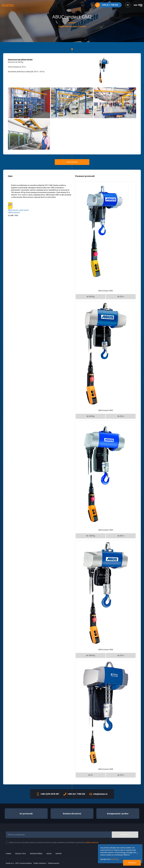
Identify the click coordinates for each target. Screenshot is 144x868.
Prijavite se (125, 835)
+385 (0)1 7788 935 (76, 794)
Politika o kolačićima (40, 863)
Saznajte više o (110, 859)
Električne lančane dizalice (72, 26)
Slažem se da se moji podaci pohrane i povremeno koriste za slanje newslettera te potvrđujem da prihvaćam (54, 842)
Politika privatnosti (54, 863)
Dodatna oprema (36, 854)
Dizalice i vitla (21, 854)
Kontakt (59, 854)
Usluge (49, 854)
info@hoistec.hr (100, 794)
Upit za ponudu (72, 162)
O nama (8, 854)
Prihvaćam (132, 863)
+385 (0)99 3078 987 (50, 794)
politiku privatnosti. (92, 842)
